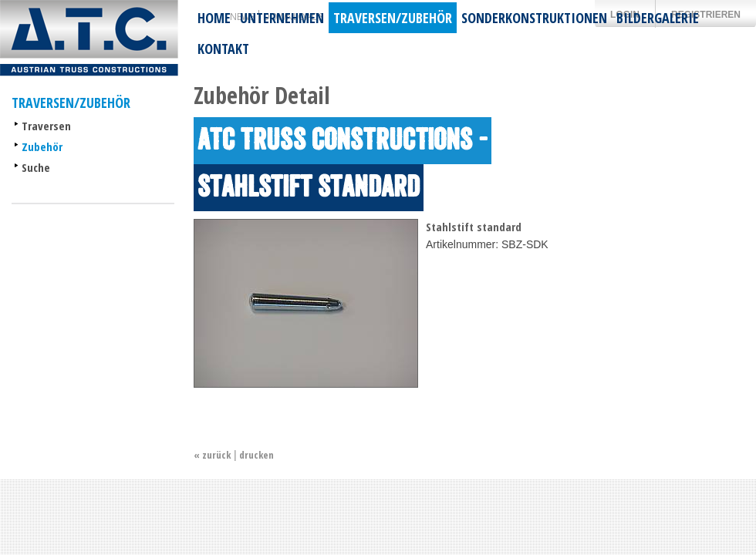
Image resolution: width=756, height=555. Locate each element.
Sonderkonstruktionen (534, 18)
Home (214, 18)
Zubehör (42, 146)
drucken (256, 455)
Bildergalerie (658, 18)
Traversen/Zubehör (393, 18)
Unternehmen (282, 18)
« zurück (212, 455)
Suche (36, 167)
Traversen (46, 126)
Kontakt (223, 49)
